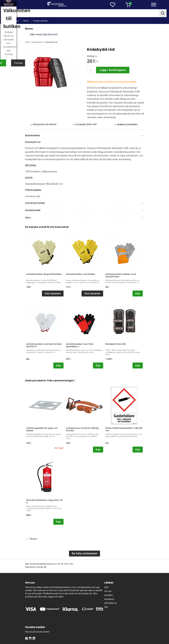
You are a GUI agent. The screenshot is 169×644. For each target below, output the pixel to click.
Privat (68, 352)
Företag (101, 352)
